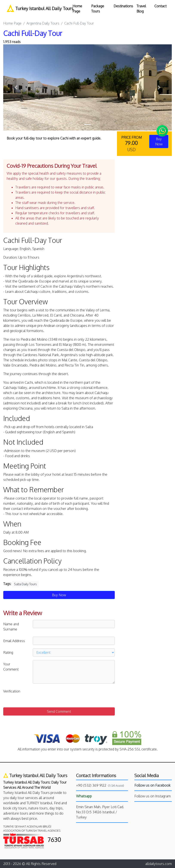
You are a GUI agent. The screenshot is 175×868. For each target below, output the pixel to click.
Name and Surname (11, 627)
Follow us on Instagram (153, 796)
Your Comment (11, 667)
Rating (8, 652)
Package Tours (98, 9)
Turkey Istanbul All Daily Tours (37, 8)
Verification (12, 691)
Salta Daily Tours (25, 584)
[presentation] (65, 696)
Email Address (14, 641)
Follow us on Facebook (152, 785)
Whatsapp (84, 796)
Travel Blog (141, 9)
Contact (160, 6)
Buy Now (59, 595)
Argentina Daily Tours (43, 23)
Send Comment (59, 711)
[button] (16, 87)
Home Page (77, 9)
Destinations (123, 6)
